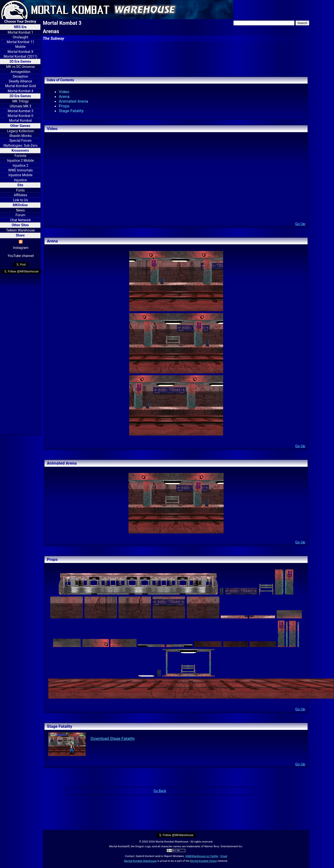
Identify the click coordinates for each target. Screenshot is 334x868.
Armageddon (21, 72)
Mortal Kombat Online (203, 861)
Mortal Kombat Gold (20, 86)
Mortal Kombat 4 (20, 91)
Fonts (20, 190)
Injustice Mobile (20, 175)
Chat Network (20, 220)
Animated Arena (73, 101)
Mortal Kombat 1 (20, 33)
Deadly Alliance (20, 81)
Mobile (20, 47)
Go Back (160, 791)
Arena (64, 96)
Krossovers (20, 151)
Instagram (21, 248)
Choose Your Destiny (20, 22)
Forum (20, 215)
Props (64, 106)
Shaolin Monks (20, 136)
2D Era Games (20, 96)
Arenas (51, 31)
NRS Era (20, 27)
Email (224, 856)
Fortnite (20, 156)
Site (20, 185)
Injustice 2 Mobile (21, 161)
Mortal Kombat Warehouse (140, 861)
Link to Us (20, 200)
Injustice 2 (20, 166)
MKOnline (20, 205)
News (20, 210)
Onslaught (20, 37)
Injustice (20, 180)
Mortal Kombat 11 (20, 42)
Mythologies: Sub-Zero (20, 146)
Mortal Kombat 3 (20, 111)
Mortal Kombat (20, 121)
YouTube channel (21, 256)
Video (64, 92)
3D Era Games (20, 62)
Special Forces (20, 141)
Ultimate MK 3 (21, 106)
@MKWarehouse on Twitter (202, 856)
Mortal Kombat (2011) (20, 57)
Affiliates (20, 195)
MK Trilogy (20, 101)
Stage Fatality (71, 111)
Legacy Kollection (21, 131)
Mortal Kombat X (20, 52)
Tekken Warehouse (21, 230)
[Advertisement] (20, 355)
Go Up (300, 224)
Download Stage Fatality (113, 738)
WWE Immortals (20, 170)
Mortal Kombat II (20, 116)
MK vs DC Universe (21, 67)
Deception (21, 77)
